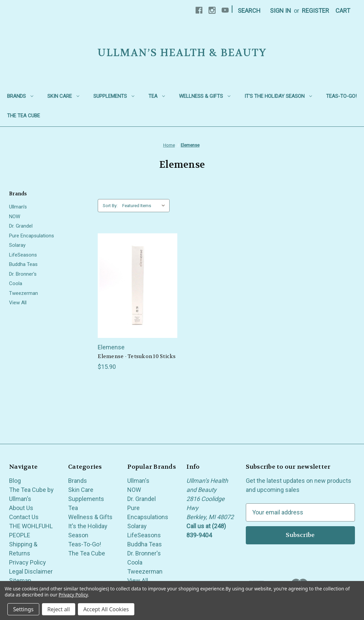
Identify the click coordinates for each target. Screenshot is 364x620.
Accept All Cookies (106, 609)
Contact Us (24, 517)
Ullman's (18, 207)
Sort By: (110, 206)
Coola (16, 283)
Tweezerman (24, 293)
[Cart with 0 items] (343, 11)
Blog (15, 481)
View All (18, 303)
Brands (20, 96)
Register (315, 11)
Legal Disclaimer (31, 571)
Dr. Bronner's (23, 274)
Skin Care (63, 96)
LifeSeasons (23, 255)
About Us (21, 508)
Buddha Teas (23, 264)
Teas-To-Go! (341, 96)
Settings (23, 609)
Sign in (281, 11)
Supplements (114, 96)
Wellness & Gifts (205, 96)
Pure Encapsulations (32, 236)
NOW (15, 217)
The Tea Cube (24, 116)
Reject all (59, 609)
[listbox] (145, 206)
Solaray (17, 245)
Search (249, 11)
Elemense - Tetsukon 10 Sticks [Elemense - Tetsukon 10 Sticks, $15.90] (137, 356)
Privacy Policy (28, 562)
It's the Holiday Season (278, 96)
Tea (157, 96)
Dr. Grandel (21, 226)
